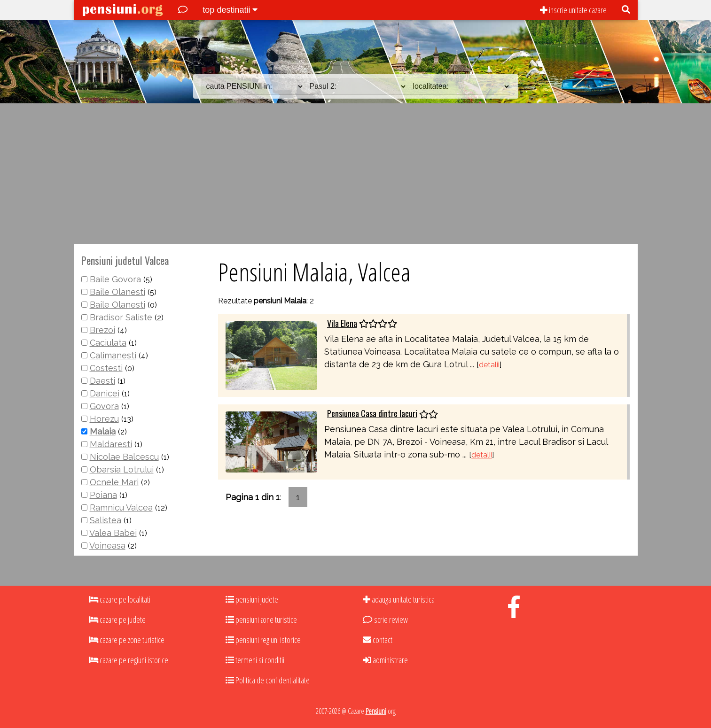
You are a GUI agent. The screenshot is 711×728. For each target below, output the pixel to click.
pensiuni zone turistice (261, 620)
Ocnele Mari (114, 482)
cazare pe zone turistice (127, 640)
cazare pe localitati (120, 599)
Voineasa (107, 546)
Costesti (106, 368)
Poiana (103, 495)
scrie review (385, 620)
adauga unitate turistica (399, 599)
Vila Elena (342, 323)
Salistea (105, 520)
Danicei (105, 393)
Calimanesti (113, 355)
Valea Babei (113, 533)
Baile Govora (115, 279)
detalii (489, 365)
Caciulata (108, 343)
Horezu (104, 419)
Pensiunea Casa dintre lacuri (372, 413)
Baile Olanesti (117, 292)
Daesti (102, 381)
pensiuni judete (252, 599)
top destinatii (230, 10)
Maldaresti (111, 444)
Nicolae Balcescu (124, 457)
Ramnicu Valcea (121, 507)
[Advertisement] (356, 174)
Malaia (103, 431)
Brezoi (102, 330)
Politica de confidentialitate (268, 680)
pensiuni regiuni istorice (263, 640)
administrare (385, 660)
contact (378, 640)
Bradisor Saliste (121, 317)
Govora (104, 406)
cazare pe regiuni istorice (129, 660)
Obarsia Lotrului (122, 469)
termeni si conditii (255, 660)
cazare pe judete (117, 620)
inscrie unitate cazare (573, 10)
